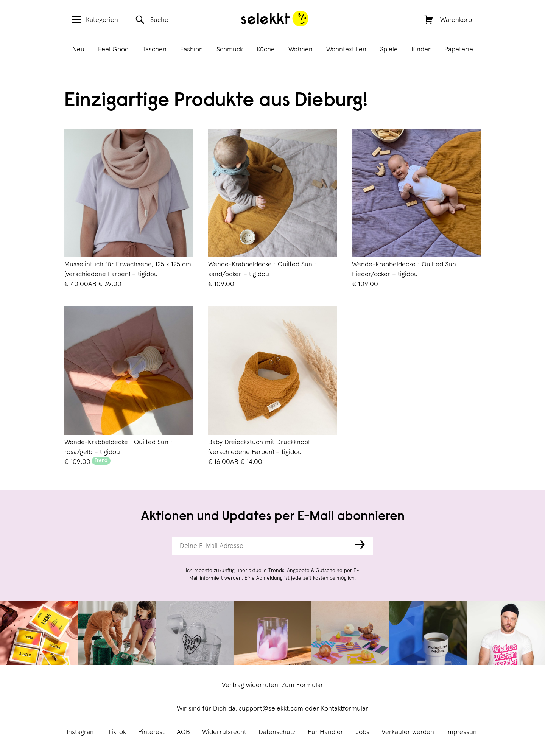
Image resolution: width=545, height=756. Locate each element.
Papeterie (459, 50)
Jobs (362, 732)
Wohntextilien (346, 50)
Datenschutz (277, 732)
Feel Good (113, 50)
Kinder (421, 50)
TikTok (117, 732)
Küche (266, 50)
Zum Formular (302, 685)
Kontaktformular (345, 709)
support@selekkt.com (271, 709)
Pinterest (151, 732)
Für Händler (325, 732)
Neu (78, 50)
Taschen (154, 50)
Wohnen (301, 50)
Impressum (462, 732)
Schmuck (230, 50)
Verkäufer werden (408, 732)
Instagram (81, 732)
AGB (183, 732)
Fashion (192, 50)
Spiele (389, 50)
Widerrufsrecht (224, 732)
